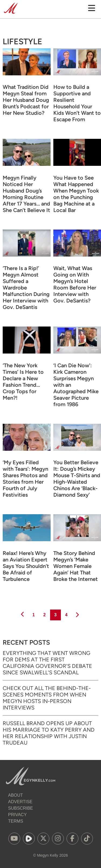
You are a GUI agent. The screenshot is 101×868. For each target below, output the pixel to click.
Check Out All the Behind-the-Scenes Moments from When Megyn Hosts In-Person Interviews (47, 698)
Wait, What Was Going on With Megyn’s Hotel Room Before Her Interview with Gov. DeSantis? (75, 284)
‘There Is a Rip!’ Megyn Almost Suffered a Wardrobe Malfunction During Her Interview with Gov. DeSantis (26, 288)
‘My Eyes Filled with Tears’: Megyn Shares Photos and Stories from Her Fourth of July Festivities (25, 479)
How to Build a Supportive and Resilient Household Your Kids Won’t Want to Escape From (77, 103)
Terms (16, 821)
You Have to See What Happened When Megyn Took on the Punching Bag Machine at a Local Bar (76, 194)
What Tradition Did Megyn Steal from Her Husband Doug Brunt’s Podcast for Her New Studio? (26, 100)
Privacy (17, 815)
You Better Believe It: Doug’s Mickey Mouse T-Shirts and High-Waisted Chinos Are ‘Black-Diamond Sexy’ (77, 479)
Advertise (20, 802)
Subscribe (20, 808)
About (15, 795)
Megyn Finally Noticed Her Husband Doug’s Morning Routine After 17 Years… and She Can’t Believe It (26, 194)
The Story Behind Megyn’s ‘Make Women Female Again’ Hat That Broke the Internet (76, 566)
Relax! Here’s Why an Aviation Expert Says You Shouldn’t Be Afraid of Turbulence (26, 566)
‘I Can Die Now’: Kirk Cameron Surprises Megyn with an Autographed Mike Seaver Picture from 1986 (76, 385)
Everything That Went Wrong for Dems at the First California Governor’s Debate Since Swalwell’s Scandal (47, 663)
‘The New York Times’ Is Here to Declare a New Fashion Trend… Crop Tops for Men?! (23, 382)
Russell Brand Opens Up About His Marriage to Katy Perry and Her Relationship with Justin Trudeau (49, 733)
